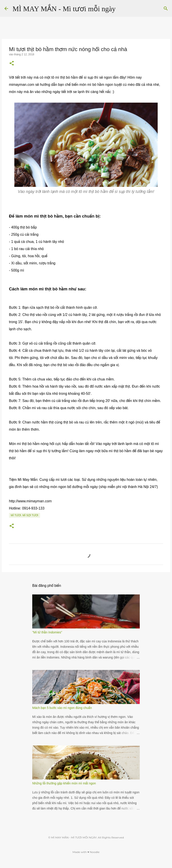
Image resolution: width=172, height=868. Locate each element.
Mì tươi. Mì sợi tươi (25, 515)
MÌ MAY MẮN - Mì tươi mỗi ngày (64, 9)
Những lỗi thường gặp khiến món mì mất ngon (64, 783)
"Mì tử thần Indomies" (47, 632)
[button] (12, 64)
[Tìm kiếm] (122, 9)
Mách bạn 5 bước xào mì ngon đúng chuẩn (62, 708)
